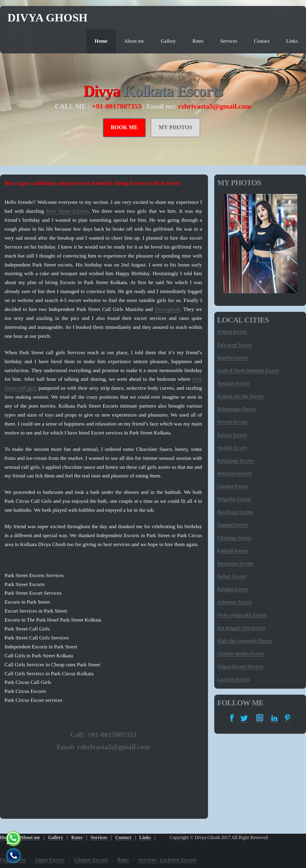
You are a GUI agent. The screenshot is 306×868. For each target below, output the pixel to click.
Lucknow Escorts (234, 679)
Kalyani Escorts (232, 435)
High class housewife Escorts (245, 641)
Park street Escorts (235, 345)
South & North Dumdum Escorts (248, 370)
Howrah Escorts (232, 422)
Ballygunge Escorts (235, 461)
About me (134, 41)
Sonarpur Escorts (233, 383)
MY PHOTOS (176, 127)
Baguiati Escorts (233, 525)
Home (101, 41)
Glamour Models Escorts (241, 654)
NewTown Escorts (234, 473)
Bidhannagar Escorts (237, 409)
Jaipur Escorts (50, 860)
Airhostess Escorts (235, 602)
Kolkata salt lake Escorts (241, 396)
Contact (262, 41)
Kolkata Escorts (173, 91)
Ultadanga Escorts (234, 538)
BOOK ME (124, 127)
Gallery (168, 41)
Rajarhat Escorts (233, 358)
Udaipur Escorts (91, 860)
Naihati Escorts (232, 576)
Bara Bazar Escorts (235, 512)
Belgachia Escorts (234, 499)
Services (229, 41)
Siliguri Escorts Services (240, 666)
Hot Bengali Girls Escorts (241, 628)
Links (292, 41)
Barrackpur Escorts (235, 563)
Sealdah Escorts (232, 448)
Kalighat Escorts (233, 589)
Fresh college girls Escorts (242, 615)
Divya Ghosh (48, 18)
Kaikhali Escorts (233, 551)
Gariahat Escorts (233, 486)
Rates (198, 41)
